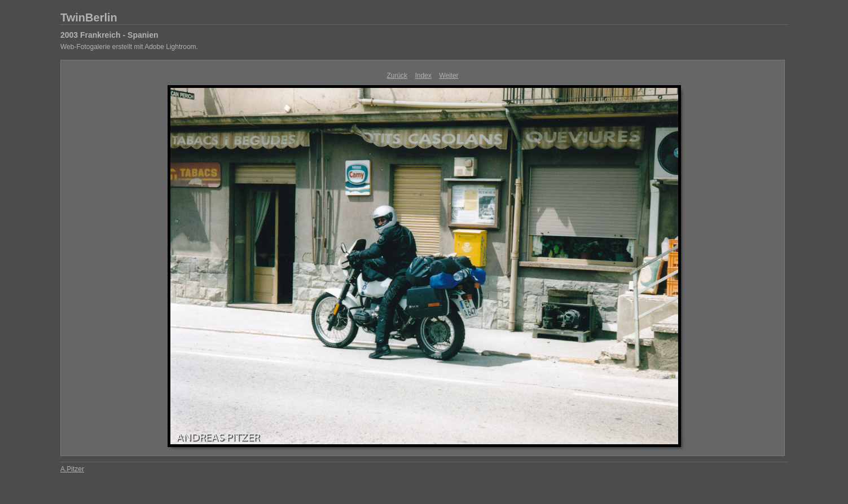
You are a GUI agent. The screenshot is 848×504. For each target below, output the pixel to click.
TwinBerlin (89, 17)
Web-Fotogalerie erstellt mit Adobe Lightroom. (129, 47)
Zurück (397, 76)
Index (423, 76)
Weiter (449, 76)
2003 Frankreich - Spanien (109, 35)
